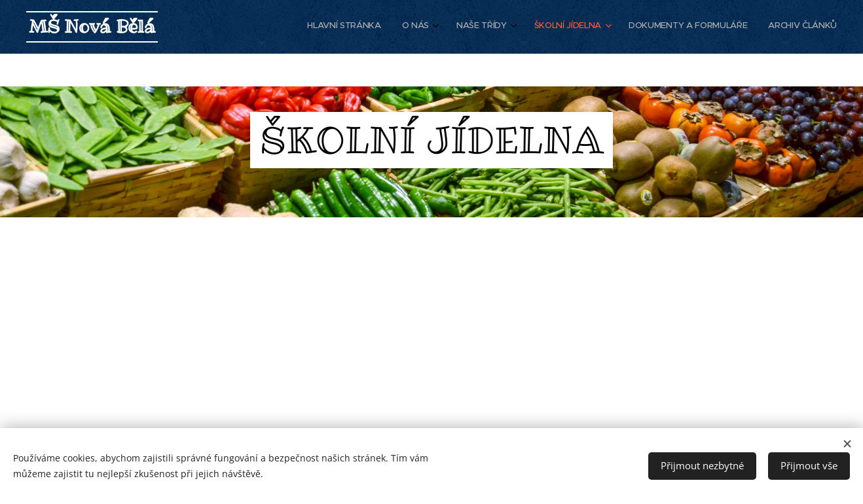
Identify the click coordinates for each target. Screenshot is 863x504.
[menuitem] (716, 27)
